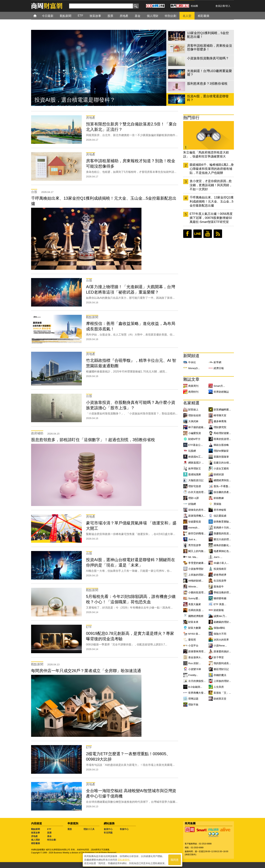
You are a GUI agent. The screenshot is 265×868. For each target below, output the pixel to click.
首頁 (38, 16)
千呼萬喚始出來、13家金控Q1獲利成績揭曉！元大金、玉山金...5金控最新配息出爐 (212, 201)
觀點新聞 (35, 829)
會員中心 (108, 829)
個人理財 (35, 840)
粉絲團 (194, 6)
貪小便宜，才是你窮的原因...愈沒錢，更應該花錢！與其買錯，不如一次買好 (211, 185)
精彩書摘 (35, 843)
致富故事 (35, 833)
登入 (228, 6)
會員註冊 (220, 6)
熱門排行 (191, 118)
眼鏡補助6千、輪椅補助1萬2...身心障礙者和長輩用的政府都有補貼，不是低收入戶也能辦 (212, 169)
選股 (70, 829)
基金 (49, 836)
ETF (49, 829)
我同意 (175, 860)
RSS (218, 234)
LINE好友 (198, 234)
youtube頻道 (208, 234)
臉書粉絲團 (187, 234)
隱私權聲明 (124, 860)
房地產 (34, 836)
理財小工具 (89, 829)
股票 (49, 833)
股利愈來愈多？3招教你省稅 (68, 100)
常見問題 (108, 833)
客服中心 (124, 829)
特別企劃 (52, 840)
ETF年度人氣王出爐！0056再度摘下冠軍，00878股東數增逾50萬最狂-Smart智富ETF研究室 (211, 218)
